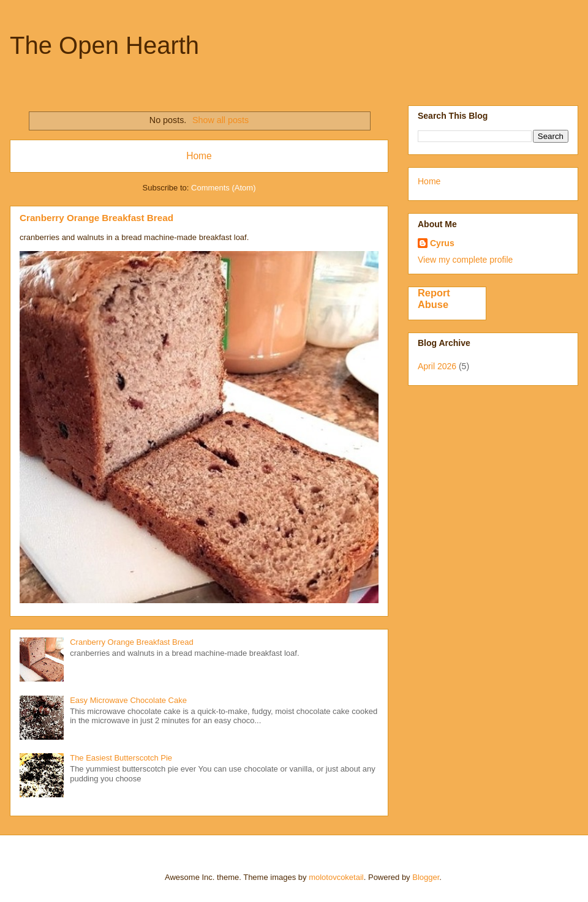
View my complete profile (465, 260)
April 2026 (437, 366)
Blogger (426, 877)
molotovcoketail (336, 877)
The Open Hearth (104, 45)
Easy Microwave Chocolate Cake (128, 700)
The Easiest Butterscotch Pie (121, 758)
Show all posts (221, 120)
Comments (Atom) (223, 188)
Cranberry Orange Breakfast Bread (96, 218)
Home (199, 156)
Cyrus (442, 243)
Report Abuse (434, 299)
